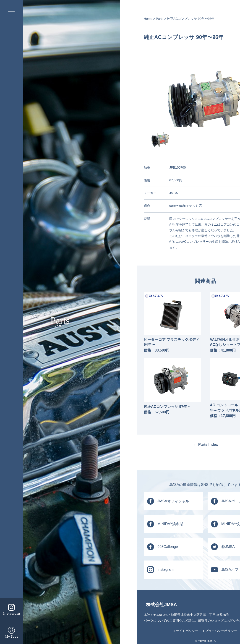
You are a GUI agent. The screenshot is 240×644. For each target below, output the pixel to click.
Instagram (12, 613)
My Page (11, 636)
